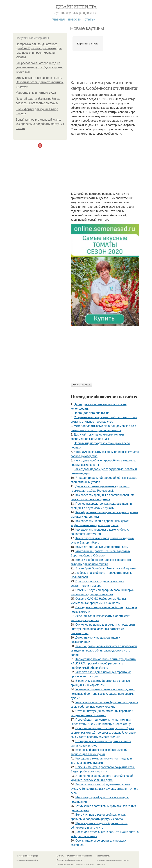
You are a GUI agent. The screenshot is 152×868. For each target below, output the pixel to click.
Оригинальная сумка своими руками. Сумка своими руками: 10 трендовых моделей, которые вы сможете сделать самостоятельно (103, 733)
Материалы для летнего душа (36, 93)
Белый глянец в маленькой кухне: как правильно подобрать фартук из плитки (40, 124)
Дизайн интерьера (76, 7)
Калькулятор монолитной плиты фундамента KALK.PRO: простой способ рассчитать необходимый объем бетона (103, 663)
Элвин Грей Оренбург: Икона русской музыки (106, 568)
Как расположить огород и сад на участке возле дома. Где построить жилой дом (39, 67)
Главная (58, 19)
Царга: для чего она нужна (92, 413)
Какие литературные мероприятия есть (102, 547)
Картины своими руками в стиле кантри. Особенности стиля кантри (105, 85)
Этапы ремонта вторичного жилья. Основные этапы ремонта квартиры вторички (40, 82)
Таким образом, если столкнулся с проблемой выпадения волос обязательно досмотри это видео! (104, 651)
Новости (75, 19)
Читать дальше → (81, 385)
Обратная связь (103, 856)
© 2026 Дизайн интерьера (28, 856)
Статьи (90, 19)
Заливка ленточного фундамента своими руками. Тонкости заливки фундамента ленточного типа (105, 789)
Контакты (61, 856)
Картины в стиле (88, 44)
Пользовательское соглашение (79, 856)
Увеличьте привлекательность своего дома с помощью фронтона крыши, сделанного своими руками (103, 694)
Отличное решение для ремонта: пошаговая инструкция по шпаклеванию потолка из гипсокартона (103, 629)
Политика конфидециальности (69, 860)
